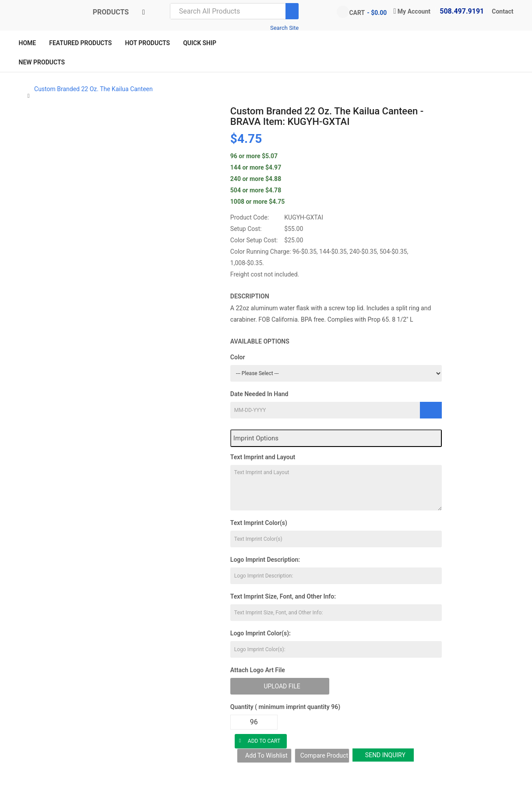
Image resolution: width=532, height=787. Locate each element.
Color (238, 357)
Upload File (282, 686)
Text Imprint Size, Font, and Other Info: (283, 596)
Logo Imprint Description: (265, 560)
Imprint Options (256, 438)
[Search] (292, 11)
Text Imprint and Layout (263, 457)
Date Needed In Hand (259, 394)
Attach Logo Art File (258, 670)
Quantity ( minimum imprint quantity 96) (285, 707)
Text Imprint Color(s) (259, 523)
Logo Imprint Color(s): (261, 633)
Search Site (284, 28)
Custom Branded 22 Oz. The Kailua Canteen (93, 89)
